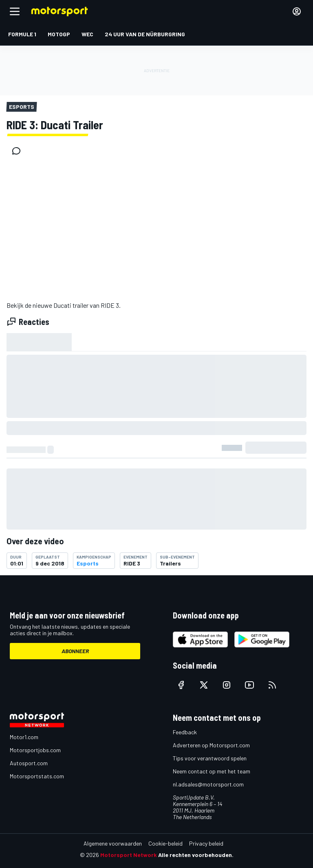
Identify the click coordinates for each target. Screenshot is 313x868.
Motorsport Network (129, 855)
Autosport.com (29, 763)
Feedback (185, 732)
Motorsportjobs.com (35, 750)
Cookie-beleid (165, 843)
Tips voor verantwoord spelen (210, 758)
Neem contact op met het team (212, 771)
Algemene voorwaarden (113, 843)
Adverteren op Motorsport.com (211, 745)
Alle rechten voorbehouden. (196, 855)
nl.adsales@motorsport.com (208, 784)
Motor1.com (24, 737)
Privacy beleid (206, 843)
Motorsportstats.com (37, 776)
